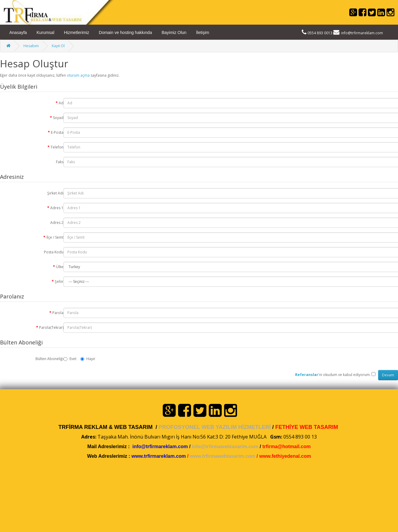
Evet (70, 359)
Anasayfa (18, 32)
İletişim (203, 32)
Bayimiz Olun (174, 32)
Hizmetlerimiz (77, 32)
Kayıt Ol (58, 46)
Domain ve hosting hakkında (126, 32)
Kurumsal (45, 32)
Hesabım (31, 46)
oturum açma (78, 75)
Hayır (88, 359)
